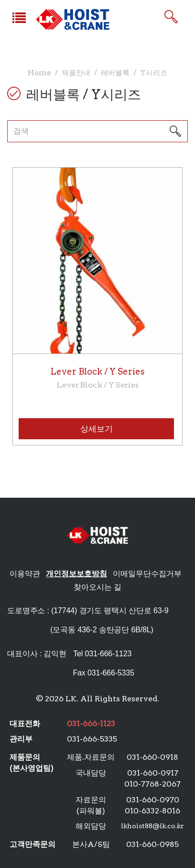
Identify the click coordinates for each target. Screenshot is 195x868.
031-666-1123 (108, 654)
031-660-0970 (153, 800)
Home (39, 73)
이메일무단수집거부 (147, 574)
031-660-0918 (152, 757)
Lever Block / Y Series (97, 379)
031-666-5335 (92, 739)
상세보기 (97, 429)
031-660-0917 (153, 773)
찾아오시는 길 (97, 587)
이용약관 (25, 574)
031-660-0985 (152, 844)
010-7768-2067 (152, 784)
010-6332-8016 (152, 811)
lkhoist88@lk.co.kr (152, 826)
